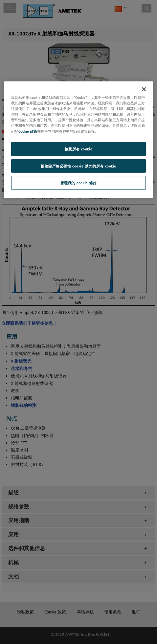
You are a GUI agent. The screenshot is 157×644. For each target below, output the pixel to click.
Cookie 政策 (28, 131)
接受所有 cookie (78, 149)
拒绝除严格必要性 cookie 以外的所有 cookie (78, 166)
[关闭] (144, 89)
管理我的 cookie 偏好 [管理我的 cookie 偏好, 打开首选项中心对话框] (79, 183)
